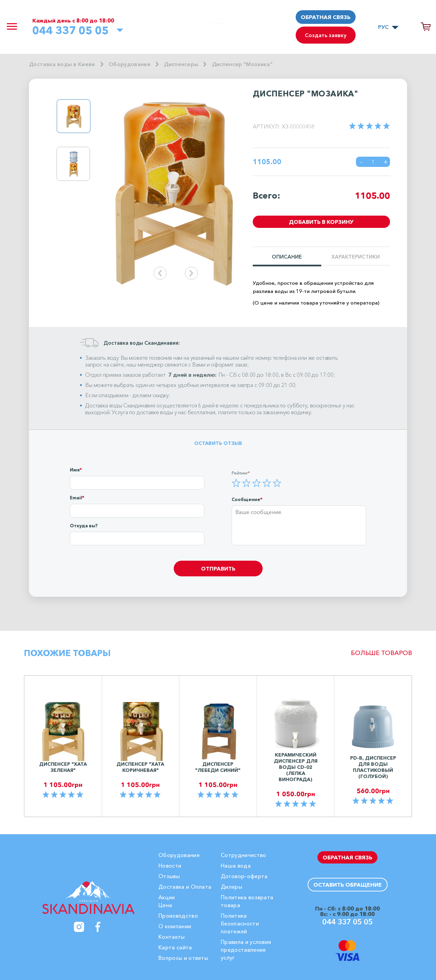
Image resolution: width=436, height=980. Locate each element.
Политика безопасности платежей (240, 923)
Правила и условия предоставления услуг (246, 950)
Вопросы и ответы (183, 958)
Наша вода (236, 866)
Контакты (172, 937)
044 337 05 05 (71, 30)
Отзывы (169, 876)
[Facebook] (98, 927)
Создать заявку (326, 35)
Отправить (218, 569)
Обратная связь (326, 17)
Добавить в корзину (321, 222)
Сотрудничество (243, 855)
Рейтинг (240, 473)
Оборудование (130, 64)
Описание (287, 257)
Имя (75, 470)
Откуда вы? (84, 526)
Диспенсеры (181, 64)
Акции (167, 897)
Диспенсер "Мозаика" (242, 64)
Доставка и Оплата (185, 887)
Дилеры (231, 887)
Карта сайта (175, 947)
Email (76, 498)
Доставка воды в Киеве (62, 64)
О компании (175, 926)
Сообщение (246, 499)
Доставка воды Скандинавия (120, 405)
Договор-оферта (244, 876)
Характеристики (356, 257)
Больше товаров (381, 653)
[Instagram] (79, 927)
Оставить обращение (348, 885)
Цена (165, 905)
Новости (170, 866)
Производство (178, 916)
